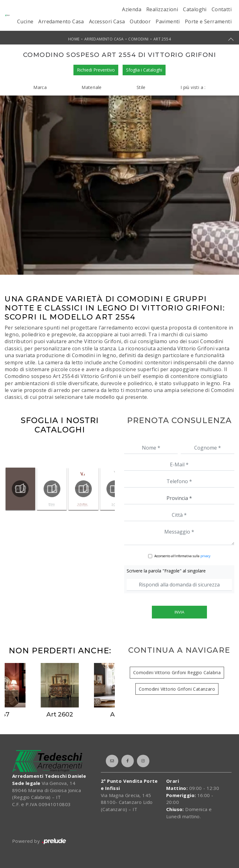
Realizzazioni (162, 9)
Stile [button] (141, 87)
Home (74, 39)
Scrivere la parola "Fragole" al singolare (166, 571)
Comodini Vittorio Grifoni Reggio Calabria (177, 672)
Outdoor (140, 21)
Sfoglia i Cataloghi (144, 70)
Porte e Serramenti (208, 21)
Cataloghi (195, 9)
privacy (205, 556)
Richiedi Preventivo (96, 70)
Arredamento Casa (61, 21)
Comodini (138, 39)
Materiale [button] (92, 87)
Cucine (25, 21)
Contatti (222, 9)
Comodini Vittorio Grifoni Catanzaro (177, 689)
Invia (179, 612)
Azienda (132, 9)
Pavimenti (168, 21)
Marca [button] (40, 87)
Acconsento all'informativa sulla (182, 556)
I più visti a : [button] (193, 87)
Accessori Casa (107, 21)
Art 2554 (162, 39)
